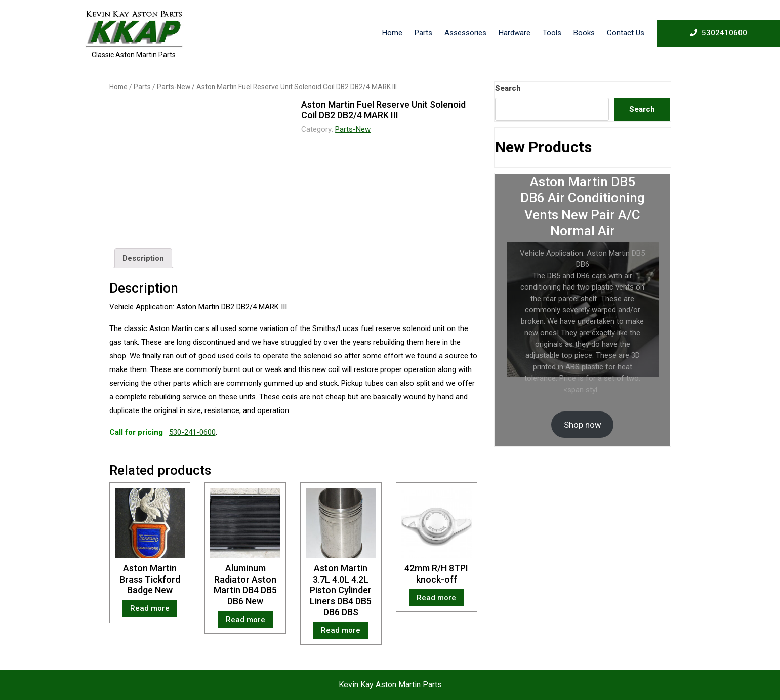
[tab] (143, 258)
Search (508, 88)
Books (584, 33)
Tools (552, 33)
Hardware (515, 33)
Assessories (465, 33)
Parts (423, 33)
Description (143, 258)
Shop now (583, 425)
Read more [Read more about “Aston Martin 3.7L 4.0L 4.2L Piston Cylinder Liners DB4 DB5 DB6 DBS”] (341, 630)
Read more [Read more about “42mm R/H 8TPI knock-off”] (436, 598)
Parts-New (174, 87)
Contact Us (626, 33)
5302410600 (719, 32)
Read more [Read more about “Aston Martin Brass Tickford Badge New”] (150, 608)
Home (392, 33)
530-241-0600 (192, 432)
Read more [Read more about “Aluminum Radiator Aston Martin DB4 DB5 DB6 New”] (245, 620)
